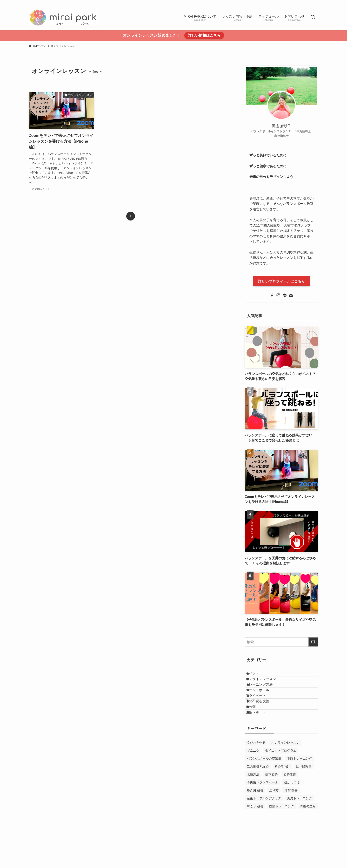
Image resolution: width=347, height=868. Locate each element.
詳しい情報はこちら (204, 35)
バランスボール (263, 706)
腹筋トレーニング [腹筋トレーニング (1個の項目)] (282, 842)
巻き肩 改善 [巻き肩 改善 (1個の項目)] (255, 826)
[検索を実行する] (313, 642)
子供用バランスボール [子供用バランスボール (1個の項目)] (262, 818)
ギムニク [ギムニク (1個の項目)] (253, 786)
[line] (302, 3)
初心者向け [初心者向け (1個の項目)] (282, 802)
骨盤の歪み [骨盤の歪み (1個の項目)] (308, 842)
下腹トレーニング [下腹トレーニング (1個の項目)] (300, 794)
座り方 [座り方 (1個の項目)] (274, 826)
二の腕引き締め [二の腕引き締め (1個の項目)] (258, 802)
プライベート (261, 716)
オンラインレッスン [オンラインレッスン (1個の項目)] (285, 778)
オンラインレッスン (266, 686)
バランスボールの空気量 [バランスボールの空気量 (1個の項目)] (264, 794)
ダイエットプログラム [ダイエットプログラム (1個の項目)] (281, 786)
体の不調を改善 (263, 726)
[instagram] (296, 3)
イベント (258, 675)
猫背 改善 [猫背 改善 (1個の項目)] (291, 826)
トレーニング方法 (264, 695)
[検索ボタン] (313, 18)
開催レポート (261, 746)
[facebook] (290, 3)
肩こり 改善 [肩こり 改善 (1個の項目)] (255, 842)
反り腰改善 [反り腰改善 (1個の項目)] (304, 802)
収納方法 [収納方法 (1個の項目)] (253, 810)
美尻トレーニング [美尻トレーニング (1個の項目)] (300, 834)
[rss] (309, 3)
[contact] (315, 3)
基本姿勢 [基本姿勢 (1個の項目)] (271, 810)
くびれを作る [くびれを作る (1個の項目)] (256, 778)
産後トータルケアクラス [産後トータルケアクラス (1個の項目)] (264, 834)
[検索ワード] (281, 642)
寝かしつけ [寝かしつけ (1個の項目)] (292, 818)
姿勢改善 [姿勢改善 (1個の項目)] (290, 810)
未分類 (256, 736)
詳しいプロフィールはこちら (282, 281)
